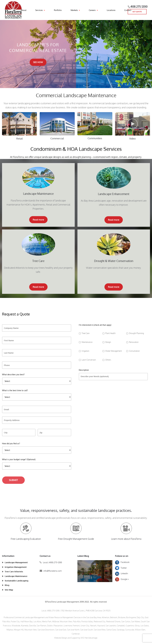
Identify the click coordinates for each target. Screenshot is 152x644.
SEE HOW (38, 62)
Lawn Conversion (89, 360)
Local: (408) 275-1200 (52, 562)
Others (108, 360)
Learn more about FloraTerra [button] (126, 539)
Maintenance (87, 342)
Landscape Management (16, 562)
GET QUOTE (137, 12)
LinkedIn (122, 573)
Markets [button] (74, 10)
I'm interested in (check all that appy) (95, 325)
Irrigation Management (16, 567)
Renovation (134, 342)
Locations (111, 10)
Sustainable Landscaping (17, 581)
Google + (122, 579)
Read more (38, 220)
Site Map (9, 590)
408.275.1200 (139, 6)
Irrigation (85, 351)
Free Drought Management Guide (76, 539)
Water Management (114, 351)
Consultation (134, 351)
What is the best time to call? (15, 390)
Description (84, 370)
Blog (7, 585)
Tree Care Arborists (14, 572)
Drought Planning (136, 333)
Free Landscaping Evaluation (26, 539)
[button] (133, 127)
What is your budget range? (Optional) (19, 459)
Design (108, 342)
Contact (128, 10)
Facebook (122, 562)
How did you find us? (11, 443)
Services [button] (39, 10)
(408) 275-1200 (53, 611)
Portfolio (58, 10)
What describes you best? (13, 374)
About (24, 10)
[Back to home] (13, 10)
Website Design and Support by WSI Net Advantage (76, 638)
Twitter (121, 568)
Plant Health (110, 333)
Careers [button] (92, 10)
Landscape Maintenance (16, 576)
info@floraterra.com (53, 571)
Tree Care (86, 333)
